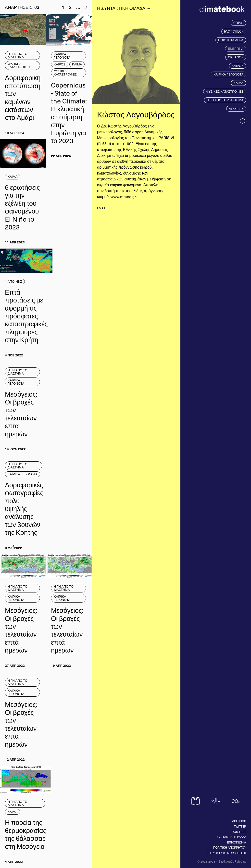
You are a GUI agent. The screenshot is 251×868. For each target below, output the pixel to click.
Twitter (240, 826)
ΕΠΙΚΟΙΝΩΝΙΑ (237, 842)
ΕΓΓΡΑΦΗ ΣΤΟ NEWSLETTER (226, 853)
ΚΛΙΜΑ (238, 83)
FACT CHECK (234, 31)
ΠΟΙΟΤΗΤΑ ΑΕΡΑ (231, 40)
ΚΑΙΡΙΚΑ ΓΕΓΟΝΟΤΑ (228, 74)
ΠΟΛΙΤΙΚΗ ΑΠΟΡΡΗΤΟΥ (230, 847)
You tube (239, 832)
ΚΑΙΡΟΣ (238, 66)
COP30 (238, 23)
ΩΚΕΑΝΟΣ (236, 57)
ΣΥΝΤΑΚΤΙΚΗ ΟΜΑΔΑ (231, 837)
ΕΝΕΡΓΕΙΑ (236, 49)
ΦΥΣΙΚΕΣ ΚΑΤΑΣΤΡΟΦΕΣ (225, 91)
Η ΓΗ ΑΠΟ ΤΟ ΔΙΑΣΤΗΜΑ (225, 100)
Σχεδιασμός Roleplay (232, 861)
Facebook (238, 821)
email (101, 208)
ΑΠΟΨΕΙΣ (236, 109)
